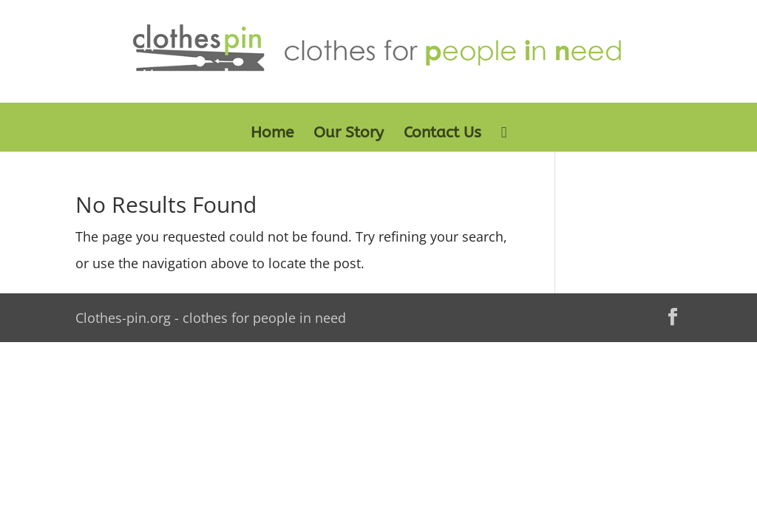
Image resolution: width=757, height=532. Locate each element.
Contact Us (442, 135)
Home (272, 135)
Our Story (349, 135)
